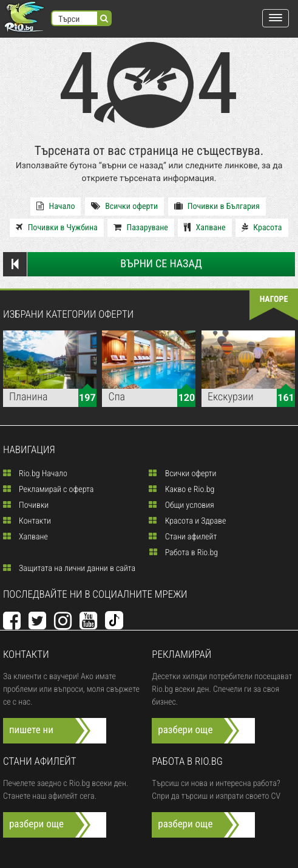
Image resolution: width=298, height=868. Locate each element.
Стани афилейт (183, 537)
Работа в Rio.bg (184, 553)
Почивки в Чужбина (56, 228)
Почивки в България (217, 207)
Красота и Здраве (187, 521)
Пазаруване (141, 228)
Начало (56, 207)
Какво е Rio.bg (181, 490)
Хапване (205, 228)
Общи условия (181, 505)
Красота (262, 228)
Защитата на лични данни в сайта (69, 569)
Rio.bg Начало (35, 474)
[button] (276, 18)
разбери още (185, 730)
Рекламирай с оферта (48, 490)
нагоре (274, 299)
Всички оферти (124, 207)
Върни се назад (103, 264)
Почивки (26, 505)
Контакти (27, 521)
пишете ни (31, 730)
